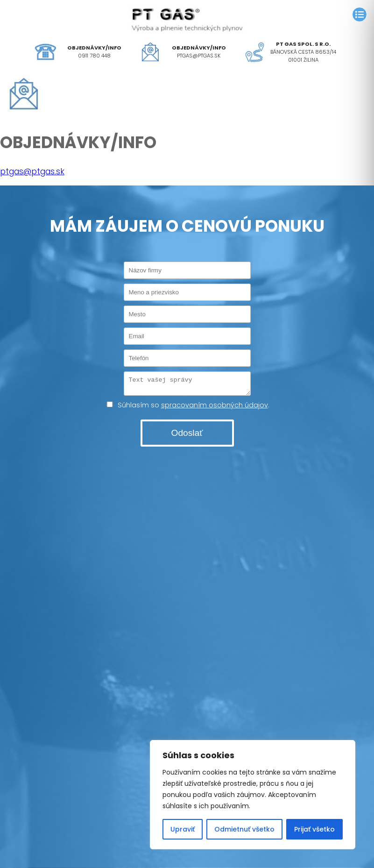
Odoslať (187, 436)
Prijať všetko (314, 829)
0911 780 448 (94, 56)
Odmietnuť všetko (244, 829)
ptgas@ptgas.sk (199, 56)
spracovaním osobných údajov (215, 408)
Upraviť (183, 829)
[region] (253, 795)
